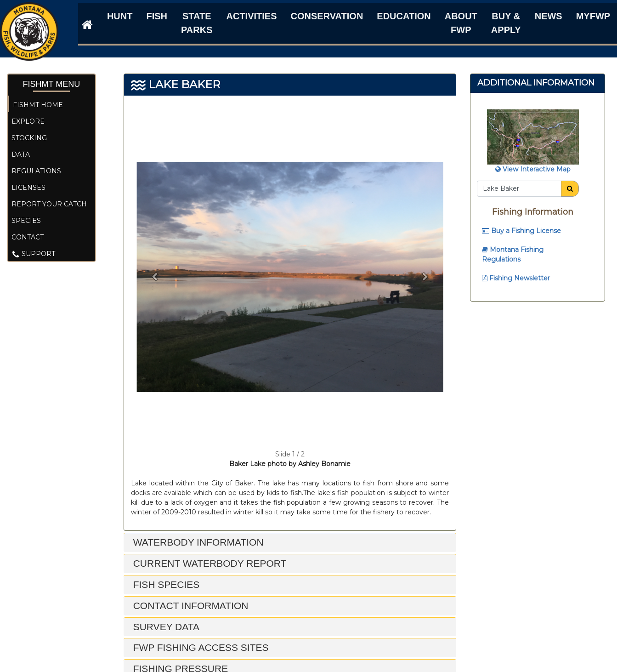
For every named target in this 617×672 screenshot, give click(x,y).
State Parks (197, 23)
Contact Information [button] (190, 606)
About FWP (461, 23)
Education (404, 16)
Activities (252, 16)
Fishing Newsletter (516, 278)
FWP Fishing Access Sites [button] (200, 647)
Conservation (327, 16)
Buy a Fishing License (521, 231)
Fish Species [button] (165, 584)
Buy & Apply (506, 23)
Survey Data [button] (165, 627)
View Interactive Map (533, 169)
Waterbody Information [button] (197, 542)
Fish (157, 16)
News (549, 16)
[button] (155, 277)
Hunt (120, 16)
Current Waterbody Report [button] (209, 563)
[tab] (290, 543)
